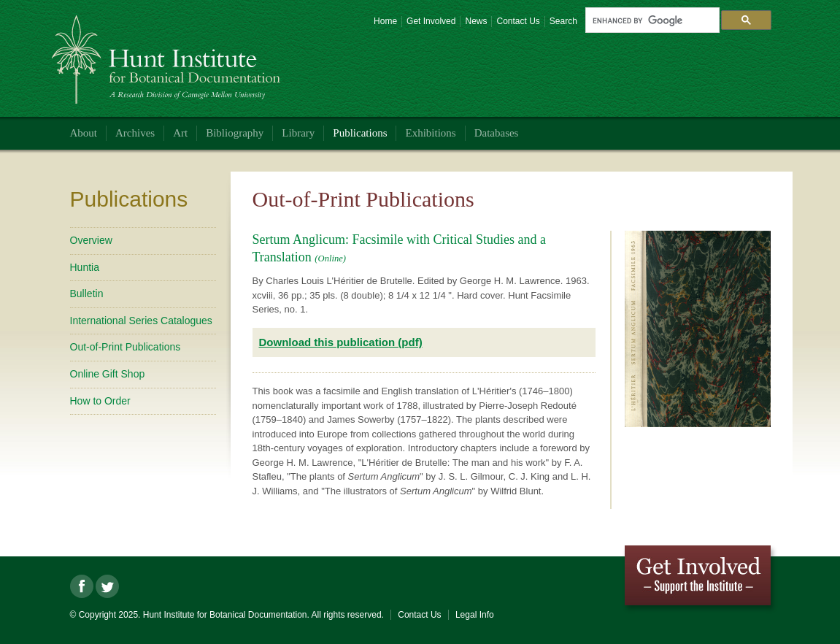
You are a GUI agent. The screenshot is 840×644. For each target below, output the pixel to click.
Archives (135, 133)
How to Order (100, 401)
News (476, 21)
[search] (651, 20)
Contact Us (518, 21)
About (84, 133)
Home (385, 21)
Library (298, 133)
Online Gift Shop (108, 374)
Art (180, 133)
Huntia (85, 267)
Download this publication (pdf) (341, 342)
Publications (360, 133)
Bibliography (235, 133)
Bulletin (87, 294)
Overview (91, 240)
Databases (497, 133)
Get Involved (431, 21)
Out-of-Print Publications (126, 347)
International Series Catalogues (141, 321)
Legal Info (475, 615)
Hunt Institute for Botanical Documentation (168, 54)
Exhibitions (430, 133)
